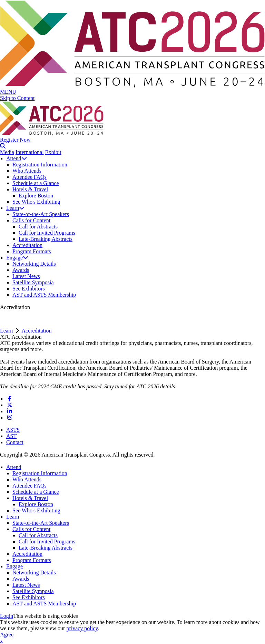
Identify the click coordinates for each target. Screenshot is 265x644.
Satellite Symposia (33, 282)
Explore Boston (36, 196)
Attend (17, 158)
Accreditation (27, 245)
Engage (17, 258)
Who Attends (27, 171)
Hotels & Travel (30, 189)
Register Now (15, 140)
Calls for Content (31, 220)
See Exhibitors (29, 289)
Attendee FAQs (30, 177)
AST (11, 436)
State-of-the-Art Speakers (41, 214)
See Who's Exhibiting (36, 202)
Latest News (26, 276)
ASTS (13, 430)
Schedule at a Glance (36, 183)
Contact (15, 442)
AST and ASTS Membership (44, 295)
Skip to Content (17, 98)
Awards (21, 270)
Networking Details (34, 264)
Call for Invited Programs (47, 233)
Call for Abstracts (38, 227)
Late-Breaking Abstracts (46, 239)
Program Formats (32, 251)
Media (7, 152)
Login (7, 616)
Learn (15, 208)
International (30, 152)
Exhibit (53, 152)
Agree (7, 635)
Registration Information (40, 165)
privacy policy (82, 628)
